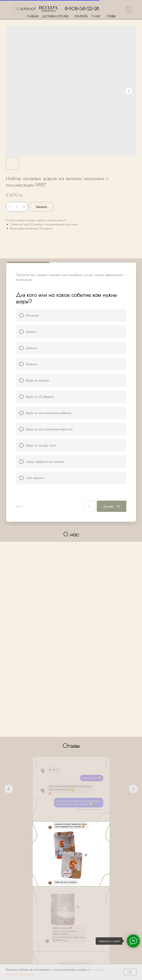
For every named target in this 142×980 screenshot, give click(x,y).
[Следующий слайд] (133, 789)
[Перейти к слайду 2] (63, 828)
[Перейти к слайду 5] (75, 828)
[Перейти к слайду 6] (79, 828)
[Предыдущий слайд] (9, 789)
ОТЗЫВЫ (111, 16)
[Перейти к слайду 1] (59, 828)
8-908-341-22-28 (82, 9)
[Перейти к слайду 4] (71, 828)
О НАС (96, 16)
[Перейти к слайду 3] (67, 828)
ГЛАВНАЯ (33, 16)
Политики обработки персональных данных (74, 914)
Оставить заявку (71, 929)
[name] (71, 873)
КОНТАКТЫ (81, 16)
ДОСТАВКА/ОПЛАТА (55, 16)
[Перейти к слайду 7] (83, 828)
